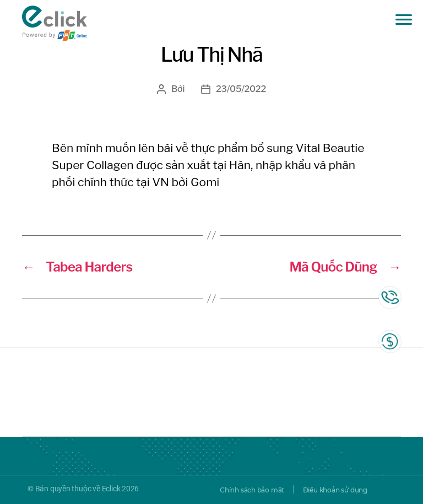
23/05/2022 (241, 89)
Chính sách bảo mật (252, 490)
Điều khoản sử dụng (335, 490)
